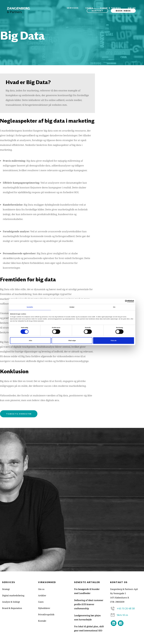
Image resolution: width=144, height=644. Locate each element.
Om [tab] (114, 307)
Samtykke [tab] (30, 307)
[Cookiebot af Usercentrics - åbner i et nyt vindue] (122, 301)
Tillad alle (113, 341)
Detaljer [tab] (72, 307)
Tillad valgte (72, 341)
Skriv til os (122, 615)
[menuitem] (73, 8)
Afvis (30, 341)
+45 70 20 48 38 (126, 608)
